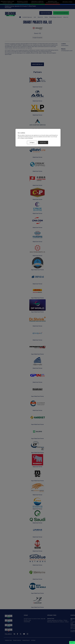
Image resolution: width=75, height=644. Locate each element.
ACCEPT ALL (43, 142)
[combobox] (72, 643)
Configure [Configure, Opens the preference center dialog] (32, 142)
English (72, 643)
